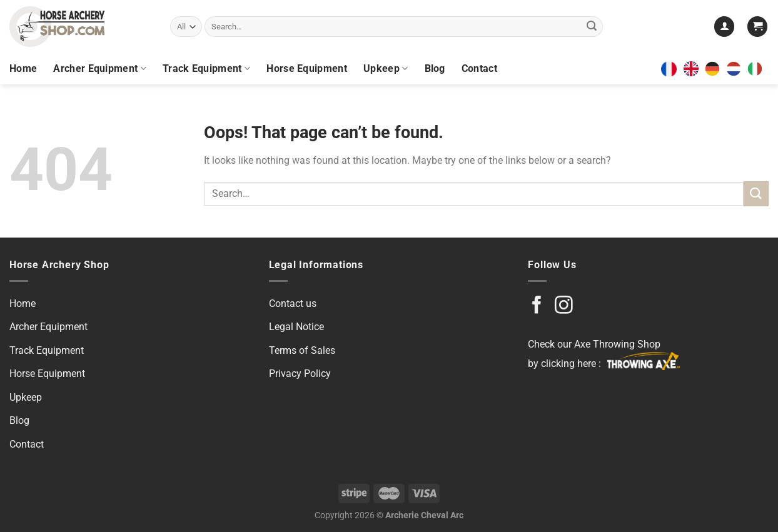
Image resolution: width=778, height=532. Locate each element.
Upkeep (386, 69)
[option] (715, 69)
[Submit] (592, 27)
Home (23, 68)
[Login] (724, 27)
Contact (479, 68)
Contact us (293, 304)
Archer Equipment (100, 69)
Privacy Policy (300, 374)
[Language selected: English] (726, 69)
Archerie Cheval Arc (424, 515)
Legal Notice (296, 327)
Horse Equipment (307, 68)
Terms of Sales (302, 350)
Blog (435, 68)
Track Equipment (206, 69)
